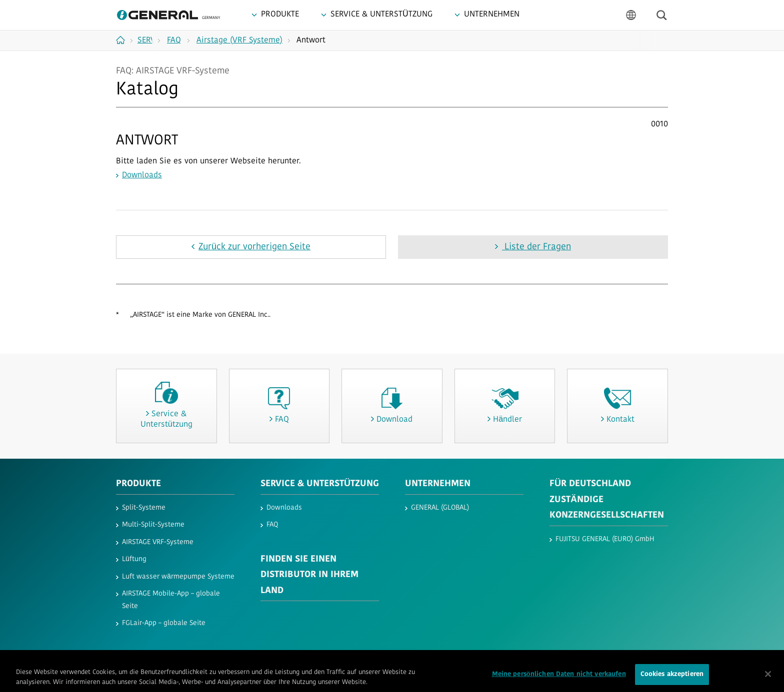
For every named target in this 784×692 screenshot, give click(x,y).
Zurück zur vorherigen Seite (254, 247)
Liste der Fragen (536, 247)
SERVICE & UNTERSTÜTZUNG (320, 484)
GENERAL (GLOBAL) (440, 508)
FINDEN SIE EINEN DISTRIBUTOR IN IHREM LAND (309, 575)
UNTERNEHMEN (438, 484)
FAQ (272, 525)
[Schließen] (768, 678)
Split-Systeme (144, 508)
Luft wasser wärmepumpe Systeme (178, 577)
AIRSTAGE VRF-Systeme (158, 542)
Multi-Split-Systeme (153, 525)
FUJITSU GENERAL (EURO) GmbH (605, 539)
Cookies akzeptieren (672, 678)
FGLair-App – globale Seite (164, 623)
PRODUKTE (138, 484)
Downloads (142, 175)
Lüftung (134, 559)
